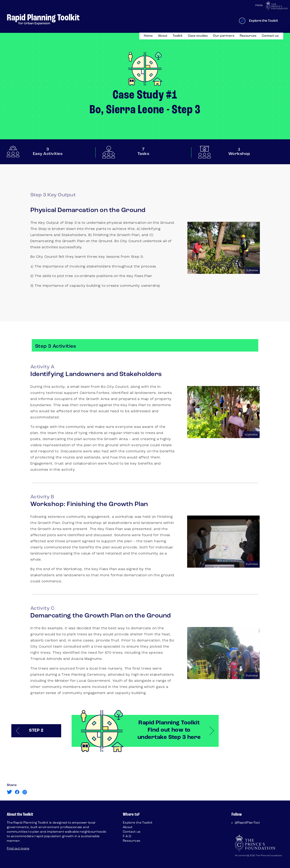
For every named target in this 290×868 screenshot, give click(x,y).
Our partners (224, 36)
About (163, 36)
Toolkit (178, 36)
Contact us (270, 36)
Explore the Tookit (263, 21)
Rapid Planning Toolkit (43, 18)
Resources (248, 36)
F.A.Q (127, 836)
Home (148, 36)
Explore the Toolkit (138, 823)
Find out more (18, 849)
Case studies (198, 36)
